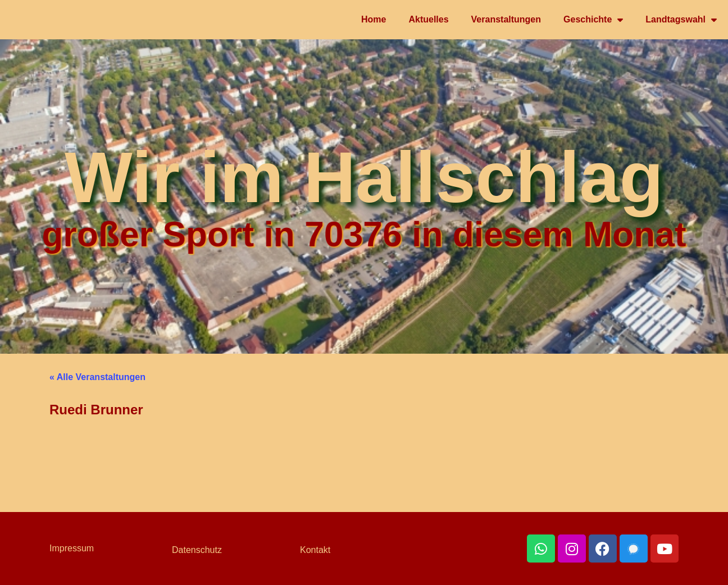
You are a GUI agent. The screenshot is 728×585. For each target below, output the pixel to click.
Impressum (72, 548)
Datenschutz (197, 550)
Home (374, 19)
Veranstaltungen (506, 19)
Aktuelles (428, 19)
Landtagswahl (681, 20)
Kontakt (315, 550)
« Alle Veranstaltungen (97, 377)
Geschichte (593, 20)
